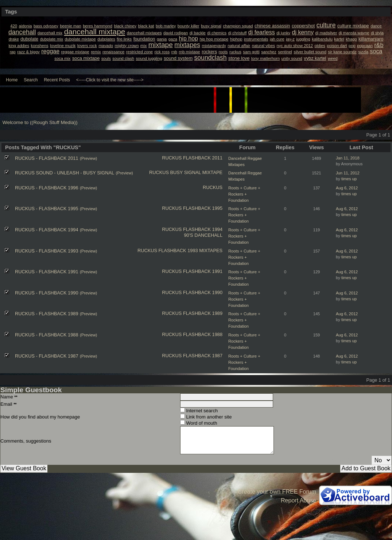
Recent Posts (57, 80)
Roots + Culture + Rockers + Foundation (244, 194)
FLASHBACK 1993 (178, 250)
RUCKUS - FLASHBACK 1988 (47, 335)
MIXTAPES (211, 250)
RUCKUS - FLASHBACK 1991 (47, 272)
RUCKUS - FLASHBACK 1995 (47, 209)
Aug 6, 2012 (347, 188)
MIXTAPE (212, 172)
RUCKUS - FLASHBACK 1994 (47, 230)
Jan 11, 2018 (348, 158)
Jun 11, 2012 (348, 173)
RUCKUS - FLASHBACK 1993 (47, 251)
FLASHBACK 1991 (203, 271)
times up (349, 179)
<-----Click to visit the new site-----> (110, 80)
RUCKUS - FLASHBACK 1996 (47, 188)
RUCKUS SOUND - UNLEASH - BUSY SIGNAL (65, 173)
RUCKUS (172, 158)
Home (12, 80)
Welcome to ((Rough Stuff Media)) (40, 122)
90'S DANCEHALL (203, 235)
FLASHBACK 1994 (203, 229)
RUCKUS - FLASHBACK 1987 (47, 356)
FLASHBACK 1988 (203, 334)
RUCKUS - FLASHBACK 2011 (47, 158)
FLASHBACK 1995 (203, 208)
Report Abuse (298, 500)
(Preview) (88, 158)
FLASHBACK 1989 (203, 313)
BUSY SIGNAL (186, 172)
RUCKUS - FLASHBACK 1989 (47, 314)
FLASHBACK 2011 (203, 158)
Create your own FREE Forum (277, 492)
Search (31, 80)
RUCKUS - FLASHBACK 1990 (47, 293)
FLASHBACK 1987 (203, 356)
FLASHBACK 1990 (203, 292)
